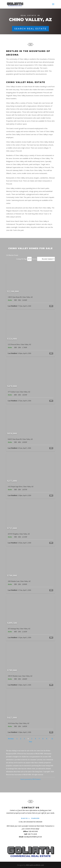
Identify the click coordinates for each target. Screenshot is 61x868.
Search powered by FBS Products (30, 779)
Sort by (35, 259)
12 (52, 739)
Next (30, 742)
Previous (11, 739)
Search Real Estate (30, 29)
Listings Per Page (21, 259)
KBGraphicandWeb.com (35, 865)
